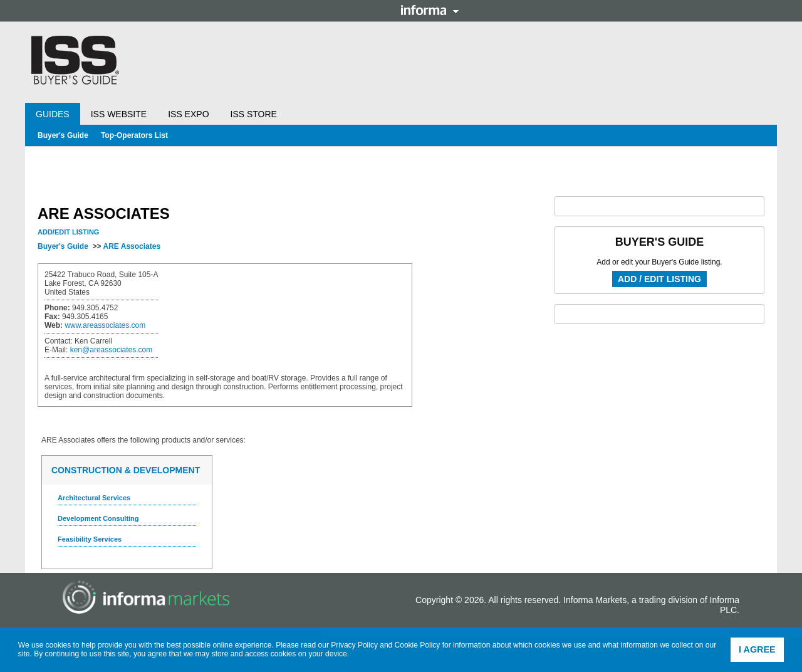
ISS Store (254, 114)
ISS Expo (188, 114)
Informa (430, 10)
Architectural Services (94, 498)
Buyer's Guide (63, 135)
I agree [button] (757, 649)
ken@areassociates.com (112, 350)
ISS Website (119, 114)
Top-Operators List (134, 135)
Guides (53, 114)
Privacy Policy (354, 645)
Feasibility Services (90, 539)
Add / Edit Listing (659, 279)
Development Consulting (98, 518)
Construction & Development (126, 470)
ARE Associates (132, 246)
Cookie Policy (418, 645)
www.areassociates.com (105, 325)
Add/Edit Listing (68, 232)
